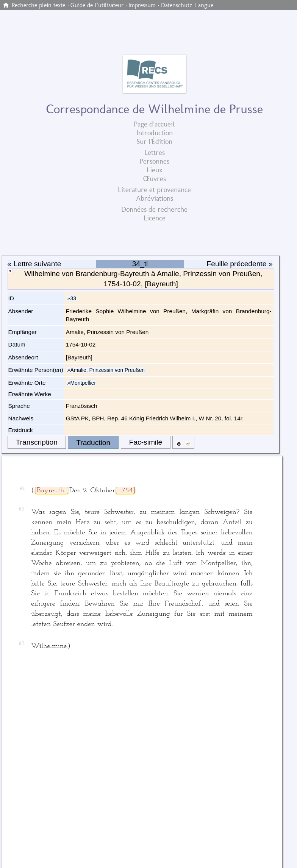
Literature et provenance (154, 190)
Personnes (154, 161)
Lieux (155, 170)
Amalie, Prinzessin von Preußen (107, 370)
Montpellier (83, 383)
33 (73, 298)
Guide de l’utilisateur (97, 5)
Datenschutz (177, 5)
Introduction (155, 133)
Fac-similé (146, 442)
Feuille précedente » (240, 264)
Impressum (142, 5)
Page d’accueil (154, 124)
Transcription (37, 442)
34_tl (140, 264)
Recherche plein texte (38, 5)
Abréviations (155, 198)
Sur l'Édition (154, 141)
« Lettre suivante (34, 264)
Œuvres (155, 179)
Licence (155, 218)
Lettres (155, 152)
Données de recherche (154, 209)
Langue (204, 5)
